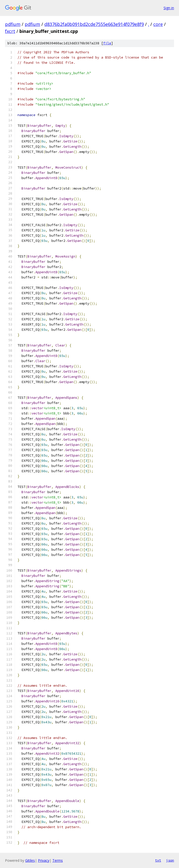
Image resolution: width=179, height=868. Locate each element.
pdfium (13, 24)
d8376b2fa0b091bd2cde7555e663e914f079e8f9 (94, 24)
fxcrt (10, 31)
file (107, 43)
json (170, 860)
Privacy (44, 860)
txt (158, 860)
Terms (58, 860)
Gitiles (30, 860)
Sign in (169, 8)
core (158, 24)
